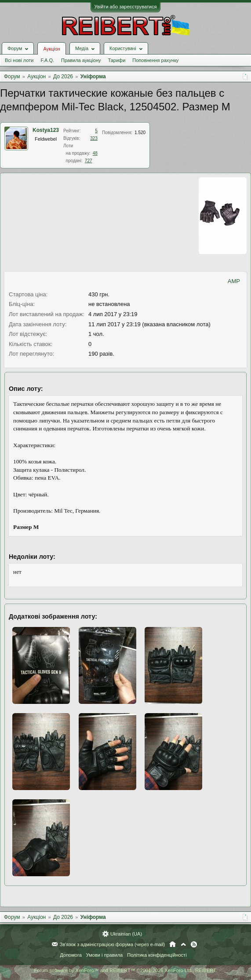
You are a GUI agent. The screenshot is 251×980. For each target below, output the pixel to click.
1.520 (140, 133)
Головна (173, 944)
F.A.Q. (47, 60)
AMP (234, 281)
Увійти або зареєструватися (126, 7)
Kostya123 (46, 130)
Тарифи (117, 60)
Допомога (71, 955)
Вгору (183, 944)
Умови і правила (104, 955)
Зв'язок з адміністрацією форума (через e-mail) (113, 944)
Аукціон (51, 49)
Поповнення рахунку (155, 60)
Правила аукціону (81, 60)
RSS (194, 944)
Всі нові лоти (19, 60)
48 (95, 153)
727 (89, 161)
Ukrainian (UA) (126, 934)
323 (94, 138)
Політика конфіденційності (157, 955)
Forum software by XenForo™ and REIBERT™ (125, 970)
